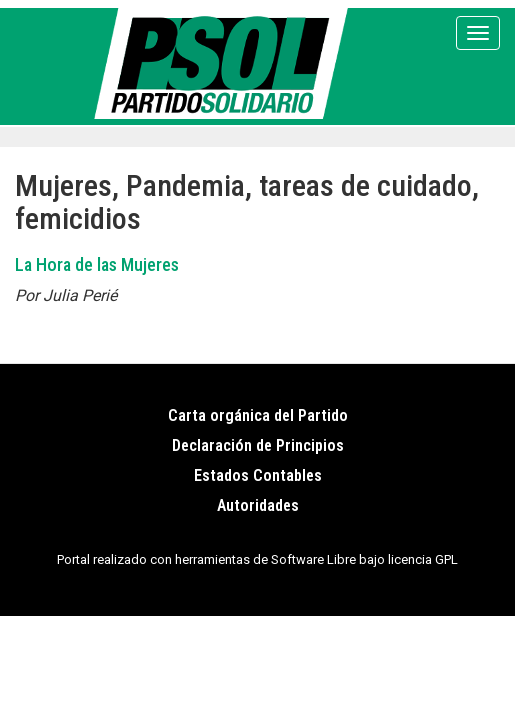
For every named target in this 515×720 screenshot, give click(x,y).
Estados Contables (258, 475)
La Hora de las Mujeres (97, 264)
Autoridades (258, 505)
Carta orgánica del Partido (258, 415)
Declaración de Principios (258, 445)
